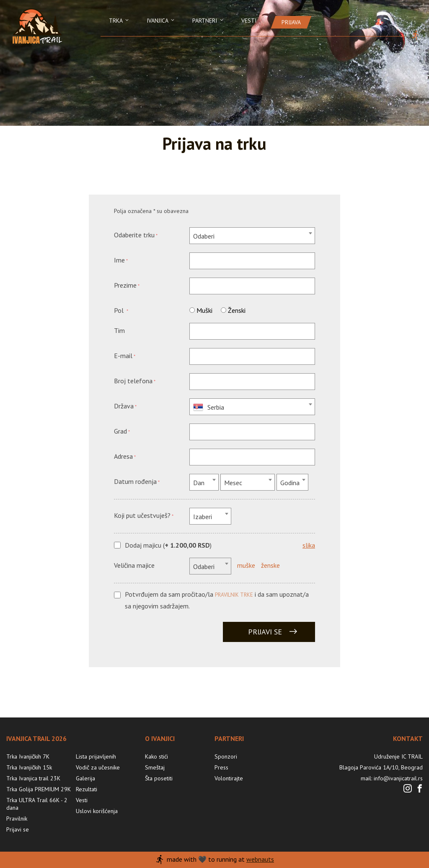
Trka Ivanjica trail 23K (33, 778)
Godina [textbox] (290, 483)
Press (221, 767)
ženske (270, 565)
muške (246, 565)
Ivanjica (161, 21)
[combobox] (252, 236)
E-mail (123, 356)
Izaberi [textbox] (203, 517)
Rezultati (87, 789)
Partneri (208, 21)
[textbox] (252, 407)
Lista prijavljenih (96, 756)
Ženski (237, 310)
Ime (119, 260)
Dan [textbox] (199, 483)
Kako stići (156, 756)
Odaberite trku (134, 235)
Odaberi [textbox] (204, 236)
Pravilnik (17, 819)
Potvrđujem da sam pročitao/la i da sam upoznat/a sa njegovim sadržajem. (217, 600)
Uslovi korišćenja (97, 811)
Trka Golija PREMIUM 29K (39, 789)
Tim (119, 330)
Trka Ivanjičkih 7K (28, 756)
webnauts (260, 859)
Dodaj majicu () (168, 546)
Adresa (123, 456)
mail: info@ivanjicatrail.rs (392, 778)
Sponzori (226, 756)
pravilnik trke (234, 595)
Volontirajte (229, 778)
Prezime (125, 285)
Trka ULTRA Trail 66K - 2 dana (37, 804)
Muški (204, 310)
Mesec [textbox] (233, 483)
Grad (120, 431)
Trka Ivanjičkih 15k (29, 767)
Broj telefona (133, 381)
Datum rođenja (135, 481)
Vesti (249, 21)
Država (124, 406)
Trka (119, 21)
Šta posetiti (159, 778)
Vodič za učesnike (98, 767)
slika (309, 545)
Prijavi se (273, 632)
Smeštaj (155, 767)
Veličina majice (134, 565)
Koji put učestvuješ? (142, 515)
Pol (120, 310)
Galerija (85, 778)
